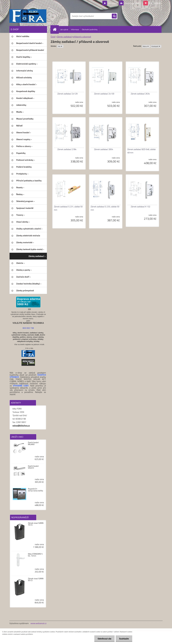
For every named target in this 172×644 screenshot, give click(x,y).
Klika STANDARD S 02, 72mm (35, 555)
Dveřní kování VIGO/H (33, 467)
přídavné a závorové (82, 37)
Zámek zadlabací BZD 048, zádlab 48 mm (141, 151)
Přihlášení (113, 3)
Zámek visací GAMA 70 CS (36, 524)
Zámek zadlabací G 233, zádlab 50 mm (105, 208)
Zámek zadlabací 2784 (67, 149)
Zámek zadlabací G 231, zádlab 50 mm (68, 208)
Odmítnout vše (105, 639)
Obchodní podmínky (90, 29)
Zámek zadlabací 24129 (67, 94)
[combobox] (146, 46)
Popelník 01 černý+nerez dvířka (35, 490)
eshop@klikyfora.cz (21, 426)
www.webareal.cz (38, 623)
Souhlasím (124, 639)
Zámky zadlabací (64, 37)
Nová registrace (132, 3)
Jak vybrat (64, 29)
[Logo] (28, 16)
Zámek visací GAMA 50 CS (36, 579)
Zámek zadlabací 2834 (104, 149)
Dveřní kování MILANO (33, 443)
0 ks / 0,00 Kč (155, 3)
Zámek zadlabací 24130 (104, 94)
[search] (114, 16)
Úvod (53, 37)
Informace (75, 29)
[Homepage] (56, 29)
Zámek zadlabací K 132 (140, 207)
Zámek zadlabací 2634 (140, 94)
